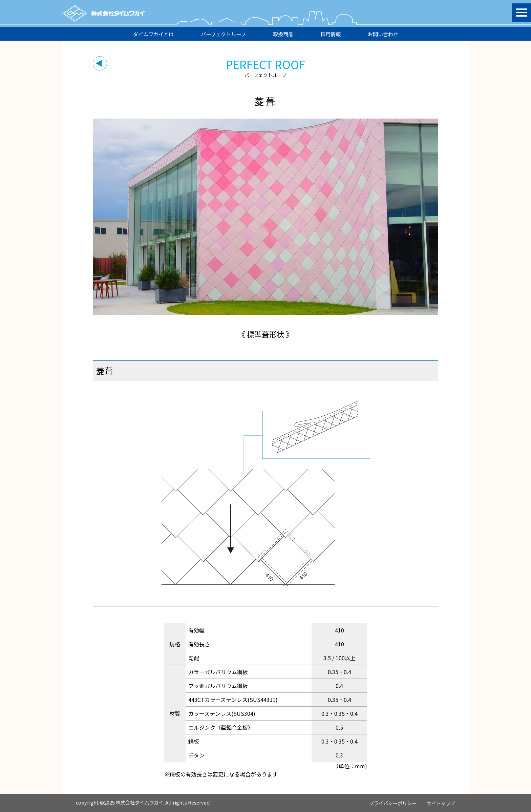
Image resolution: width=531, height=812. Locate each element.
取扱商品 (283, 34)
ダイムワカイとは (153, 34)
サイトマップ (441, 803)
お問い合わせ (383, 34)
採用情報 (331, 34)
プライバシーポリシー (393, 803)
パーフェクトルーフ (223, 34)
